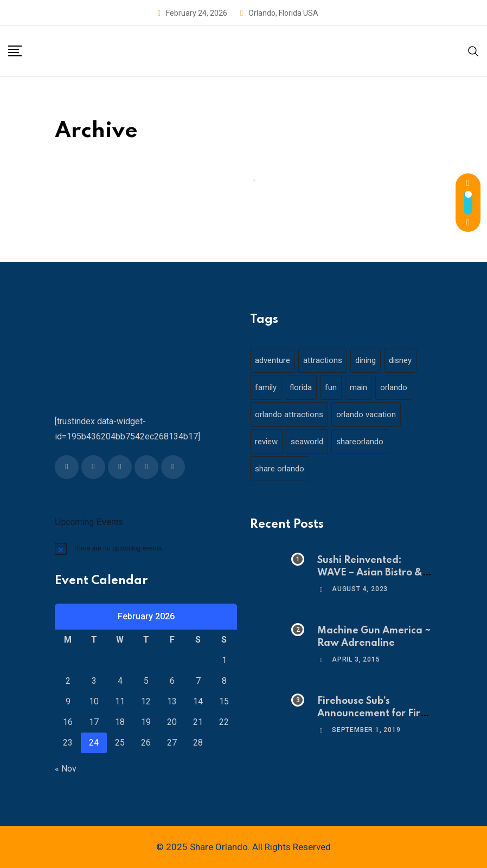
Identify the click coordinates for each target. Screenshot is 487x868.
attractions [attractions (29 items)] (323, 360)
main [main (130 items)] (358, 387)
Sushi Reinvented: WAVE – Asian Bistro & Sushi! (370, 572)
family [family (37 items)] (266, 387)
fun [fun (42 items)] (331, 387)
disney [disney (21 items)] (400, 360)
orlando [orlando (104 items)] (394, 387)
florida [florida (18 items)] (301, 387)
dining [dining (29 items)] (366, 360)
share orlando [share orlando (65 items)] (280, 469)
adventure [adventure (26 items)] (273, 360)
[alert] (146, 548)
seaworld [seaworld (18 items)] (307, 442)
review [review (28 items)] (266, 442)
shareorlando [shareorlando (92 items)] (360, 442)
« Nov (66, 769)
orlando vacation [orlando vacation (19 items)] (366, 414)
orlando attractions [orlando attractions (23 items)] (289, 414)
